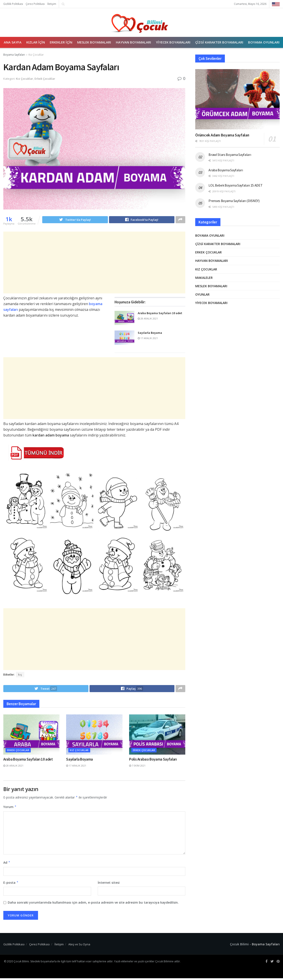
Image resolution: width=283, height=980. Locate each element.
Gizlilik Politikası (13, 4)
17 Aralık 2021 (148, 339)
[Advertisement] (86, 263)
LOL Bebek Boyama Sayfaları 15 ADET (235, 185)
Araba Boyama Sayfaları (226, 170)
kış (20, 675)
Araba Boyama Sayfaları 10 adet (160, 314)
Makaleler (204, 278)
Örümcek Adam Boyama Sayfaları (222, 135)
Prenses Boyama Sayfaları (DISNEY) (234, 201)
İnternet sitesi (109, 884)
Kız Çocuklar (36, 55)
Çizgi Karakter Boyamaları (219, 42)
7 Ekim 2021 (137, 767)
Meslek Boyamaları (94, 42)
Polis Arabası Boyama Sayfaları (153, 761)
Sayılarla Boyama (150, 333)
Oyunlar (202, 294)
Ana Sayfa (13, 42)
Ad (7, 865)
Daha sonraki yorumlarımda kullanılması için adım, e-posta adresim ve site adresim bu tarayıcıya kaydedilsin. (93, 904)
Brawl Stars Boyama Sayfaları (230, 155)
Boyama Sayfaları (14, 55)
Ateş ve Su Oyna (79, 946)
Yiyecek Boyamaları (173, 42)
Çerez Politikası (35, 4)
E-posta (11, 884)
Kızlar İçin (36, 42)
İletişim (52, 4)
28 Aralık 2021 (148, 319)
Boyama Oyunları (264, 42)
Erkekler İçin (61, 42)
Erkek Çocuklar (45, 79)
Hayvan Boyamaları (133, 42)
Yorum (10, 809)
